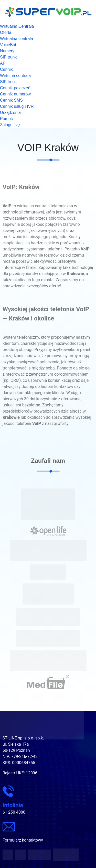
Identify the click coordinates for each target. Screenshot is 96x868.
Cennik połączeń (15, 88)
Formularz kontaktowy (23, 840)
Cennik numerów (15, 94)
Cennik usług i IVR (17, 106)
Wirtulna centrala (15, 76)
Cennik (6, 69)
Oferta (6, 32)
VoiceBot (8, 45)
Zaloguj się (10, 125)
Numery (7, 51)
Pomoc (6, 119)
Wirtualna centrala (17, 39)
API (3, 63)
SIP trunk (8, 57)
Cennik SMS (11, 100)
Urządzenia (10, 113)
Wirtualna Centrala (17, 26)
